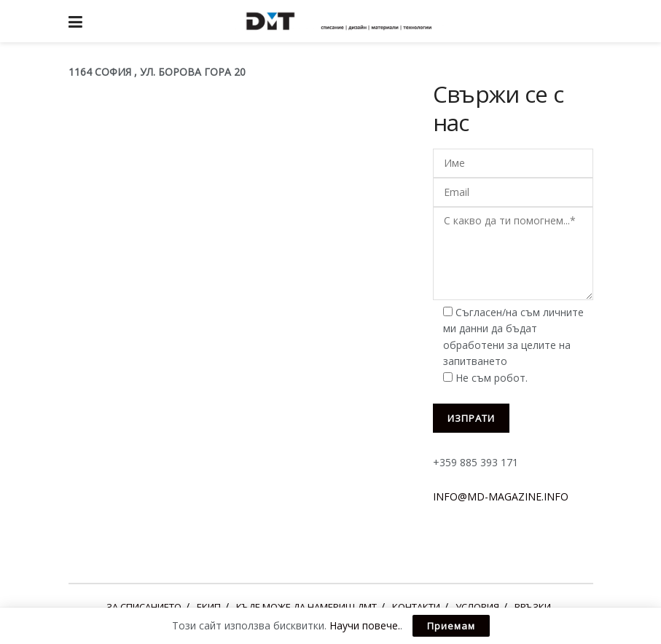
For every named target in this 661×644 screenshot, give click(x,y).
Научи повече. (365, 625)
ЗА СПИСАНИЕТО (144, 607)
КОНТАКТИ (416, 607)
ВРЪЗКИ (533, 607)
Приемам (451, 626)
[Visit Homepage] (341, 21)
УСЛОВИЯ (477, 607)
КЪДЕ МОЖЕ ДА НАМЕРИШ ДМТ (306, 607)
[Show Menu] (75, 21)
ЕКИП (209, 607)
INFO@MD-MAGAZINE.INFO (501, 496)
